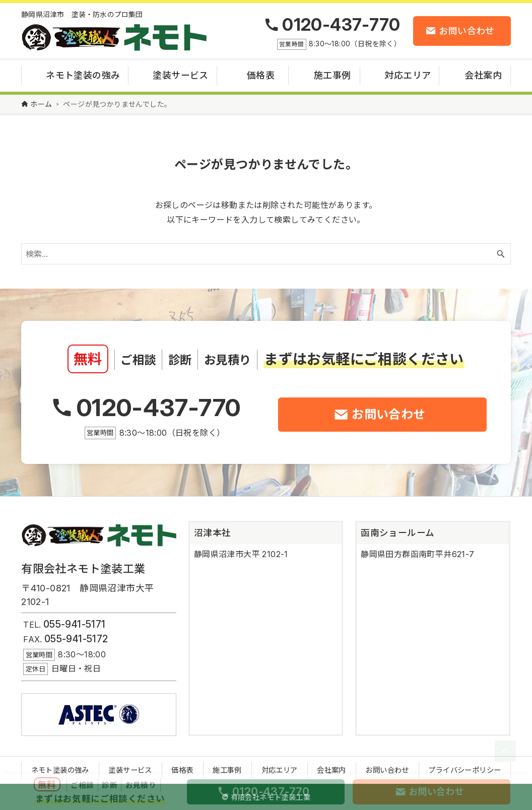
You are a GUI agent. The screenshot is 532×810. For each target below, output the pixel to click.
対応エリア (280, 770)
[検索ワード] (266, 254)
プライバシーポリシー (464, 770)
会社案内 (331, 770)
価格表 (182, 770)
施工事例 (227, 770)
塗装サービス (130, 770)
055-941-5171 (75, 624)
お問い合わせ (387, 770)
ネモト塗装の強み (60, 770)
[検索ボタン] (501, 254)
